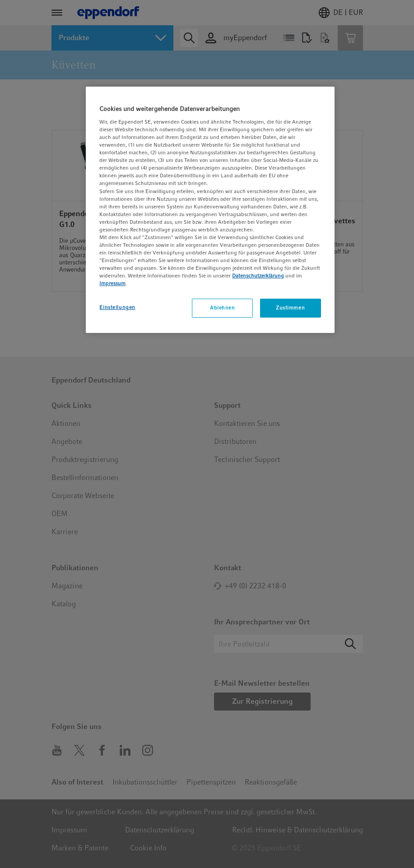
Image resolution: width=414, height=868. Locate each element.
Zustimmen (290, 308)
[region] (210, 210)
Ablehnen (223, 308)
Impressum (112, 283)
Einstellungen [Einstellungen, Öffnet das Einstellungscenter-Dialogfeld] (117, 307)
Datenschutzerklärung (258, 276)
